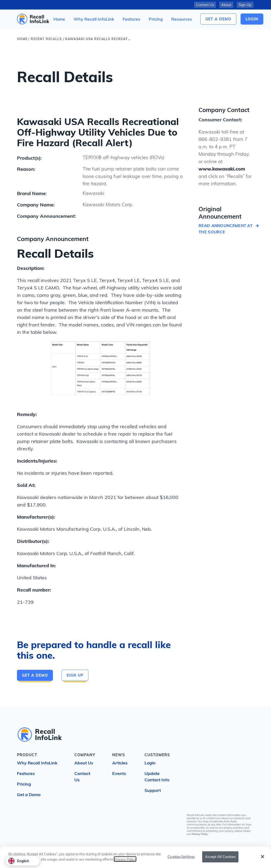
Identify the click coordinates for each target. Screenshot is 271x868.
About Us (84, 763)
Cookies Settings (181, 857)
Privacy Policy (200, 834)
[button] (182, 19)
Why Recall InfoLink (37, 763)
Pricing (24, 784)
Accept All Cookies (220, 857)
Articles (120, 763)
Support (153, 790)
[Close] (263, 857)
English (19, 861)
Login (150, 763)
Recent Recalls (46, 39)
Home (22, 39)
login (252, 19)
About (226, 5)
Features (26, 773)
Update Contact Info (157, 777)
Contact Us (205, 5)
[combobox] (23, 861)
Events (119, 773)
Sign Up (245, 5)
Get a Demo (218, 19)
